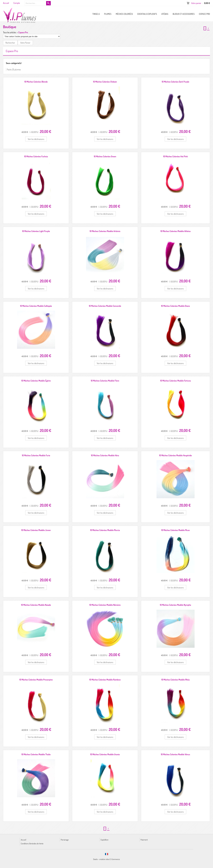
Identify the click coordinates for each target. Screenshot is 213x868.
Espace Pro (23, 32)
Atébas (165, 14)
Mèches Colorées (124, 14)
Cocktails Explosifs (147, 14)
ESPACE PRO (204, 14)
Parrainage (65, 840)
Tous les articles (10, 32)
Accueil (24, 840)
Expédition (105, 840)
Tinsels (96, 14)
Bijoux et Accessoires (184, 14)
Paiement (144, 840)
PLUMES (108, 14)
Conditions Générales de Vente (32, 843)
